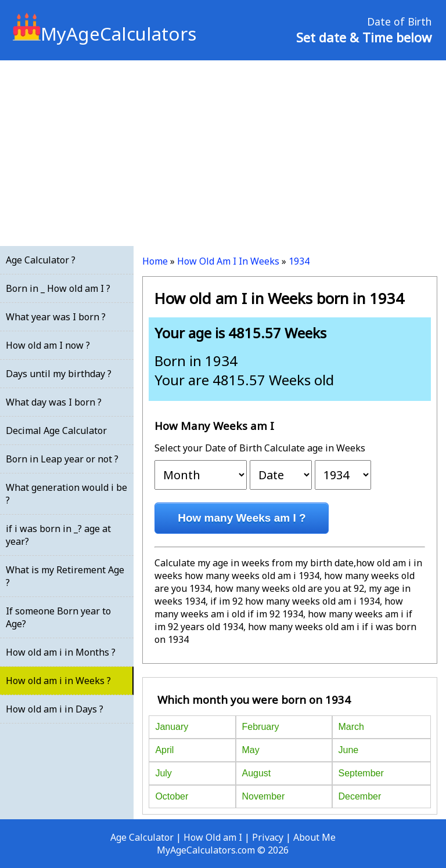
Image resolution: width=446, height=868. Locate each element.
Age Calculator (142, 837)
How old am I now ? (48, 345)
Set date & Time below (364, 37)
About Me (314, 837)
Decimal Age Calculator (56, 431)
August (257, 773)
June (349, 750)
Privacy (268, 837)
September (361, 773)
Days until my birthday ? (59, 374)
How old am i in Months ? (61, 652)
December (360, 796)
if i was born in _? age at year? (58, 535)
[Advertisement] (223, 153)
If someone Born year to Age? (58, 617)
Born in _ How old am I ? (58, 288)
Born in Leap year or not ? (62, 459)
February (261, 727)
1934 (299, 261)
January (172, 727)
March (351, 727)
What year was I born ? (56, 317)
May (251, 750)
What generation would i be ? (66, 494)
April (164, 750)
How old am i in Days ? (55, 709)
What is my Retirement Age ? (65, 576)
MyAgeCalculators (105, 34)
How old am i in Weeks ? (58, 681)
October (172, 796)
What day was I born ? (54, 402)
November (264, 796)
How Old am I (213, 837)
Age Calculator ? (41, 260)
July (163, 773)
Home (155, 261)
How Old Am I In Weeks (228, 261)
